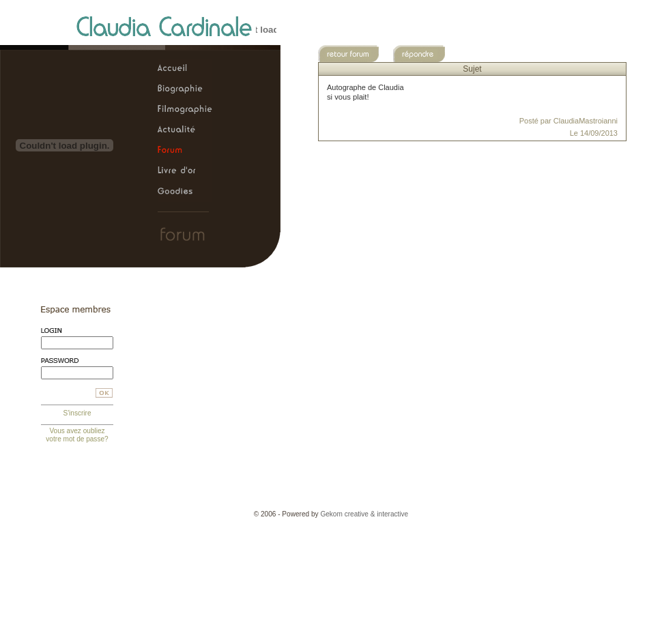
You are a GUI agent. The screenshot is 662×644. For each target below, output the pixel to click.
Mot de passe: (77, 361)
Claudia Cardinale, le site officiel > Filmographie (185, 110)
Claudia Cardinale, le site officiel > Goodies (185, 192)
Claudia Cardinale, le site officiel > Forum (185, 151)
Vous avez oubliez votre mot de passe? (77, 435)
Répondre (427, 54)
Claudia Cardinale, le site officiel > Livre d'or (185, 171)
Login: (77, 331)
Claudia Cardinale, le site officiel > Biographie (185, 89)
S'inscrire (77, 413)
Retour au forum (352, 54)
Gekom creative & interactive (364, 514)
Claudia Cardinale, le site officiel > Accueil (185, 69)
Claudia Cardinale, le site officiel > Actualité (185, 130)
